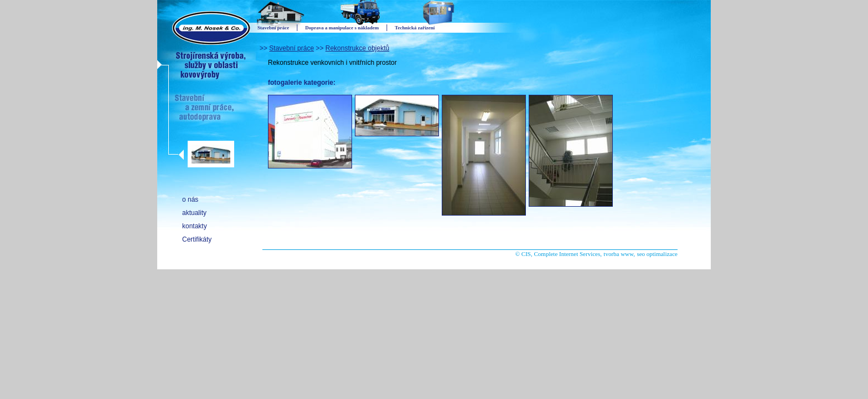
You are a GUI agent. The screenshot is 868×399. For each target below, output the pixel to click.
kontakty (195, 226)
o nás (190, 199)
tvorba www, (619, 254)
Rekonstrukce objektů (357, 48)
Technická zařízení (415, 28)
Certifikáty (197, 239)
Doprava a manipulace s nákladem (342, 28)
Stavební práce (291, 48)
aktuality (194, 213)
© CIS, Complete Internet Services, (559, 254)
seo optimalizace (657, 254)
